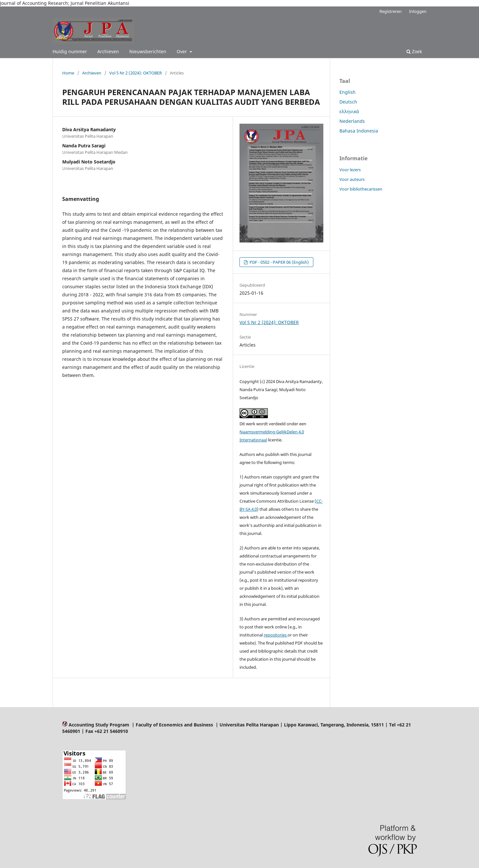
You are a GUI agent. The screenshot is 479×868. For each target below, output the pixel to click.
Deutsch (348, 102)
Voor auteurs (352, 179)
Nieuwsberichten (148, 51)
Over (182, 51)
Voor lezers (350, 170)
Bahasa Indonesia (359, 131)
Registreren (391, 11)
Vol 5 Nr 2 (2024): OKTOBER (136, 73)
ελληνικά (349, 111)
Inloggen (418, 11)
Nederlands (352, 121)
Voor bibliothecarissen (361, 189)
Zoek (414, 51)
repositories (276, 635)
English (347, 92)
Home (68, 73)
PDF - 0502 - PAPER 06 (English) (279, 262)
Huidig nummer (70, 51)
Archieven (108, 51)
